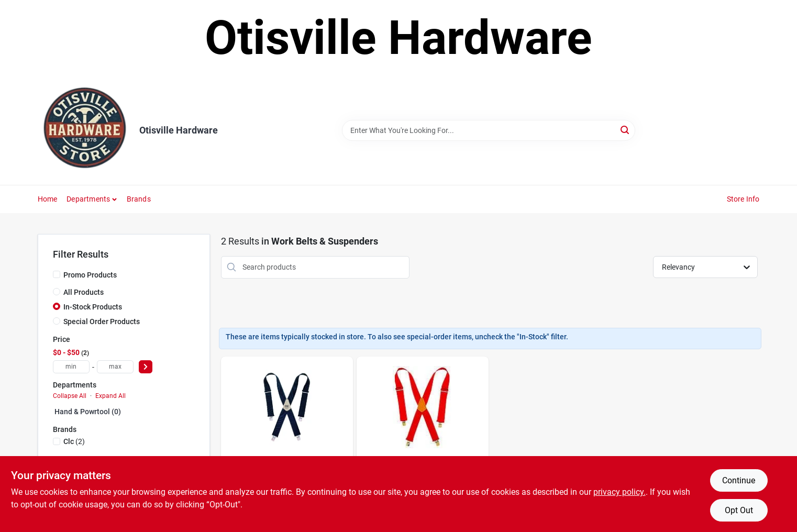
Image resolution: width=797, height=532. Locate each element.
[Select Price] (146, 367)
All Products (84, 292)
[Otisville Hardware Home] (85, 130)
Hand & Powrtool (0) (88, 412)
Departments (88, 199)
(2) (74, 441)
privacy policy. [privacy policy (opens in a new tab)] (619, 492)
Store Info (743, 199)
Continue (739, 480)
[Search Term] (489, 130)
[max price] (115, 367)
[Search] (626, 130)
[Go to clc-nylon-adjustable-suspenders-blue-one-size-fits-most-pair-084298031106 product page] (287, 442)
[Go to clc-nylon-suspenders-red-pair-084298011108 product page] (423, 442)
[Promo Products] (57, 274)
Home (48, 199)
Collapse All (70, 396)
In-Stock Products (93, 307)
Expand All (110, 396)
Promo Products (90, 275)
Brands (139, 199)
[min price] (71, 367)
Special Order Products (102, 322)
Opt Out (739, 510)
